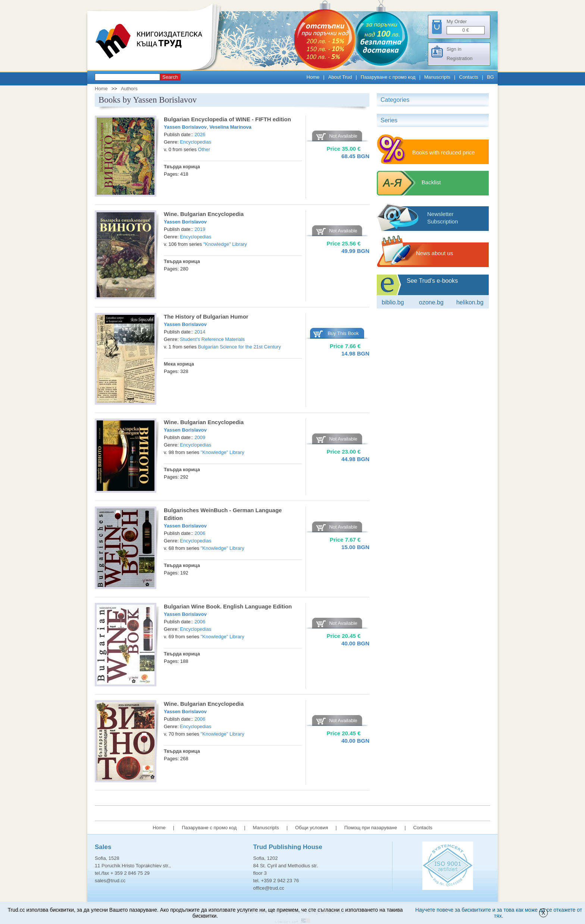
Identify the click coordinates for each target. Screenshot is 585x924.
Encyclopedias (195, 142)
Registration (459, 58)
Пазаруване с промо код (388, 77)
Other (204, 149)
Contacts (469, 77)
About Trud (340, 77)
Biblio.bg (393, 302)
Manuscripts (437, 77)
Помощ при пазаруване (371, 828)
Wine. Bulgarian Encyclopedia (204, 214)
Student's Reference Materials (212, 339)
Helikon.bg (470, 302)
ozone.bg (431, 302)
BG (490, 77)
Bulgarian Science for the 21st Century (240, 347)
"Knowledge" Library (225, 244)
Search (170, 77)
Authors (129, 89)
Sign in (454, 49)
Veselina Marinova (230, 127)
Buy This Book (343, 333)
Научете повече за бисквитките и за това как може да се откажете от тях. (499, 913)
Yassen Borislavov (185, 127)
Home (313, 77)
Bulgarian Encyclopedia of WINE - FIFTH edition (227, 119)
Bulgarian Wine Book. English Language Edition (228, 606)
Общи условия (312, 828)
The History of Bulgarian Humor (206, 317)
